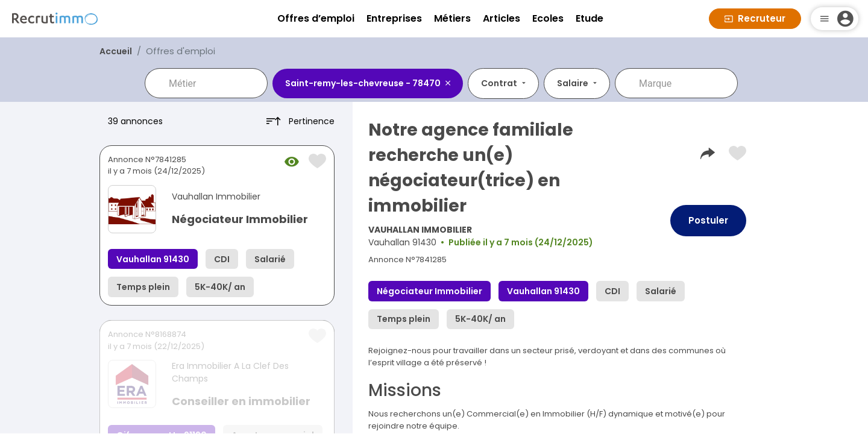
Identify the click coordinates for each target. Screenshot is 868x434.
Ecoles (548, 18)
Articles (502, 18)
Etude (590, 18)
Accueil (116, 51)
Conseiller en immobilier (241, 401)
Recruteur (755, 18)
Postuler (708, 220)
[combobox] (215, 83)
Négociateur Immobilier (240, 219)
